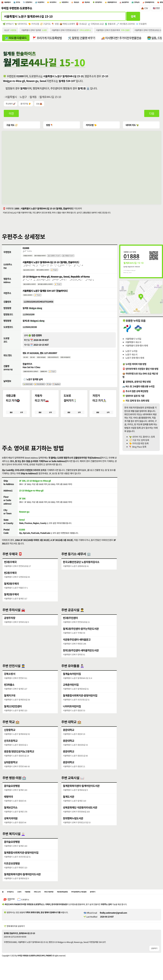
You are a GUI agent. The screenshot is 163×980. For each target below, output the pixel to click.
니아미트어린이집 (72, 713)
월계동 (33, 98)
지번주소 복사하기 (30, 298)
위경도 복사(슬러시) (79, 361)
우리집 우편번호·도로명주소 (17, 9)
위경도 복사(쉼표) (47, 361)
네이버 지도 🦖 (132, 126)
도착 (22, 418)
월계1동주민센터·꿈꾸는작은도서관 (81, 635)
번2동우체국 (10, 579)
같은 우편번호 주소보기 (84, 257)
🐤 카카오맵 (34, 25)
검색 (133, 17)
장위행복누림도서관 (73, 825)
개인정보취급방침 (79, 899)
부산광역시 (53, 3)
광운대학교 (69, 736)
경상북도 (113, 3)
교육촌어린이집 (71, 691)
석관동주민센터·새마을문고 (77, 646)
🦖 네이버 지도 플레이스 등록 (142, 438)
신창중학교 (10, 736)
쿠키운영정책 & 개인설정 (101, 899)
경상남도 (99, 3)
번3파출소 (9, 691)
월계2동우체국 (11, 601)
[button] (81, 435)
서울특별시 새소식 (133, 343)
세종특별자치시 (145, 3)
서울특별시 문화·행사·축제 (137, 347)
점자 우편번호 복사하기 (46, 257)
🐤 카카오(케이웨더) (45, 389)
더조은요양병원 (12, 870)
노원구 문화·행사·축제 (135, 359)
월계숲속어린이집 (72, 680)
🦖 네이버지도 (21, 25)
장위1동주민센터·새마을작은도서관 (81, 657)
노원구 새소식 (131, 356)
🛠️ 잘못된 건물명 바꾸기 (82, 39)
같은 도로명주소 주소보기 (65, 257)
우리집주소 (12, 899)
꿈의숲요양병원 (12, 792)
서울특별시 (10, 3)
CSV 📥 (39, 105)
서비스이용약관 (61, 899)
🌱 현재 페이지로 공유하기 (14, 934)
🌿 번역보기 (8, 25)
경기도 (23, 3)
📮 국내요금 (81, 25)
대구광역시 (69, 3)
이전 (11, 115)
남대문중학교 (11, 769)
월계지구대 (10, 702)
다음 (152, 115)
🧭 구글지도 (45, 25)
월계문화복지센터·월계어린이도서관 (81, 792)
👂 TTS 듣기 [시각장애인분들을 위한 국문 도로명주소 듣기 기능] (65, 272)
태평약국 (9, 803)
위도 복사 (27, 361)
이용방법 (34, 899)
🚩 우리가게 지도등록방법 (47, 39)
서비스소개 (46, 899)
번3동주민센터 (70, 624)
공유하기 (154, 956)
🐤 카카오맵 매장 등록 (139, 444)
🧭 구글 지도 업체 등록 (139, 441)
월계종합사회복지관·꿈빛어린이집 (80, 702)
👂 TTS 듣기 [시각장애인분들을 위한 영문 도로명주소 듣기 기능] (70, 286)
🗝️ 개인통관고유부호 (126, 25)
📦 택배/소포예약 (67, 25)
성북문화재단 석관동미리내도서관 (80, 814)
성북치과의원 (11, 825)
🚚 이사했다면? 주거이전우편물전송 (121, 39)
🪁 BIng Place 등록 (138, 448)
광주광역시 (128, 3)
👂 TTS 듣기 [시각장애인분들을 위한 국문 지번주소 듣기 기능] (43, 298)
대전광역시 (84, 3)
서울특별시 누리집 (133, 340)
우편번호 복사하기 (30, 257)
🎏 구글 (57, 389)
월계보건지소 (11, 814)
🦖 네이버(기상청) (30, 389)
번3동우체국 (10, 568)
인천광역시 (37, 3)
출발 (11, 418)
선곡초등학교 (11, 747)
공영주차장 (10, 624)
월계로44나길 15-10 (50, 98)
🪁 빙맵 (55, 25)
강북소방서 (10, 680)
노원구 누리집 (131, 352)
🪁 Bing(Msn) (68, 389)
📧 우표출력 (141, 25)
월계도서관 (69, 803)
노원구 (23, 98)
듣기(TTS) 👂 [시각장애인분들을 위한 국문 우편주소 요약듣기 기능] (26, 105)
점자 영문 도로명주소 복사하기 (53, 286)
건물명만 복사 (51, 376)
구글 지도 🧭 (12, 126)
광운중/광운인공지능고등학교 (19, 758)
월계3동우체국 (11, 590)
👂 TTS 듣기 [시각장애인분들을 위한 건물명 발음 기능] (62, 376)
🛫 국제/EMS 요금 (96, 25)
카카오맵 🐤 (91, 126)
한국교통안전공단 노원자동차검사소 (81, 568)
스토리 (24, 899)
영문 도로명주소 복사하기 (32, 286)
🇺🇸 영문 (156, 9)
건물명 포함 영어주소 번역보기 (34, 376)
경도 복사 (35, 361)
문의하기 (119, 899)
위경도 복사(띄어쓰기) (63, 361)
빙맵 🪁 (49, 126)
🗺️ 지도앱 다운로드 (16, 39)
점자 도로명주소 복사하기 (50, 272)
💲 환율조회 (110, 25)
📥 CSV (144, 9)
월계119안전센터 (13, 713)
